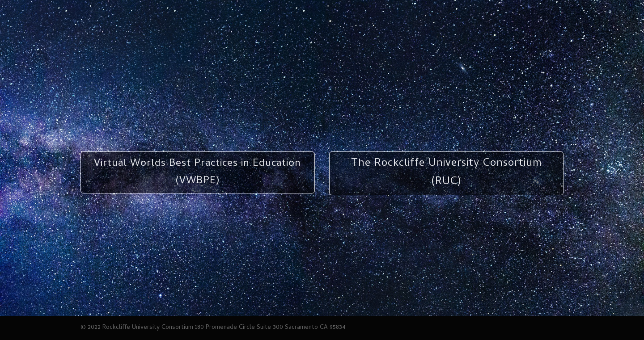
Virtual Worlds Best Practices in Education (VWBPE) (197, 172)
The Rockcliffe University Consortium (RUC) (447, 173)
